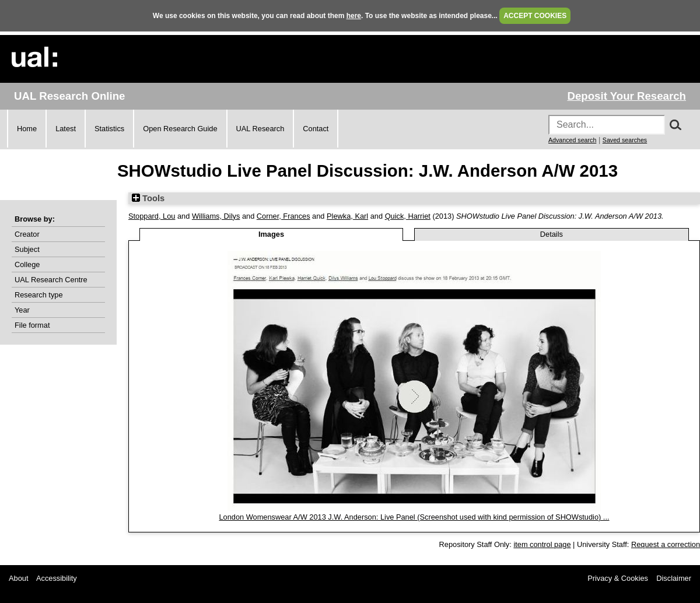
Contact (316, 129)
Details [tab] (552, 234)
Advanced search (572, 140)
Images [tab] (271, 234)
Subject (27, 249)
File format (32, 325)
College (27, 264)
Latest (66, 129)
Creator (27, 234)
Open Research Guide (180, 129)
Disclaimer (674, 578)
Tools (148, 198)
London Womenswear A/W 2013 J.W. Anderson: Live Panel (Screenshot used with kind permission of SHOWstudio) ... (414, 517)
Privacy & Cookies (618, 578)
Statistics (109, 129)
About (18, 578)
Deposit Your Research (626, 96)
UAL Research (260, 129)
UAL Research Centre (51, 280)
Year (22, 310)
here (354, 16)
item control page (542, 544)
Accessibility (57, 578)
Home (27, 129)
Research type (39, 295)
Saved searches (625, 140)
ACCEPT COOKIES (535, 16)
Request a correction (666, 544)
